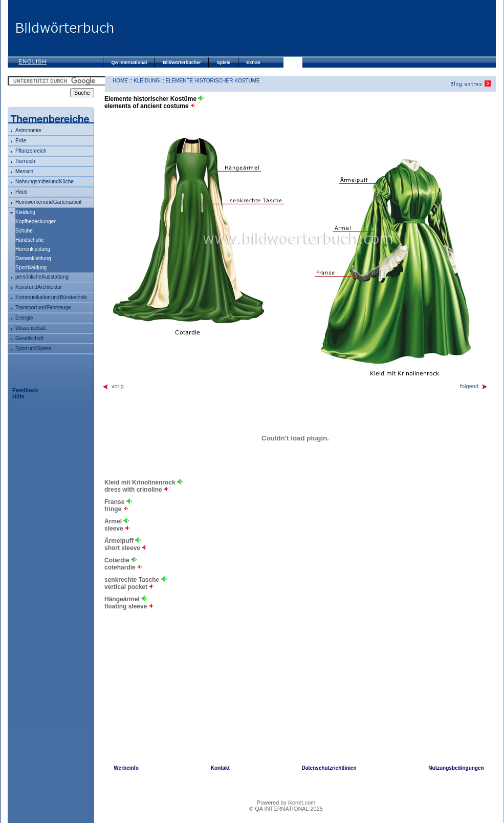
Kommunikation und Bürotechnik (51, 297)
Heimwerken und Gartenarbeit (48, 202)
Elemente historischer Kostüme (212, 81)
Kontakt (220, 768)
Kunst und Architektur (39, 287)
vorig (113, 386)
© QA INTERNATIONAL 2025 (286, 809)
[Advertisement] (304, 28)
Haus (21, 192)
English (32, 61)
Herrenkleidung (33, 249)
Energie (24, 318)
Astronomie (28, 130)
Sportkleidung (31, 268)
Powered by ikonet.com (286, 803)
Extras (253, 62)
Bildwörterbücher (182, 62)
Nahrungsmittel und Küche (45, 182)
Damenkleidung (33, 258)
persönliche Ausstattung (42, 277)
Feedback (25, 390)
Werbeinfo (126, 768)
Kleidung (25, 212)
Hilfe (18, 396)
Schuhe (24, 231)
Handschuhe (30, 240)
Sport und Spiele (33, 349)
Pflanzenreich (31, 151)
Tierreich (25, 161)
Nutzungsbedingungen (456, 768)
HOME (120, 81)
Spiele (224, 62)
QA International (129, 62)
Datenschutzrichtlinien (329, 768)
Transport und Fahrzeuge (43, 308)
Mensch (24, 171)
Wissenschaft (30, 328)
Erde (21, 141)
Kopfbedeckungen (36, 221)
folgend (474, 386)
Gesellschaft (29, 338)
